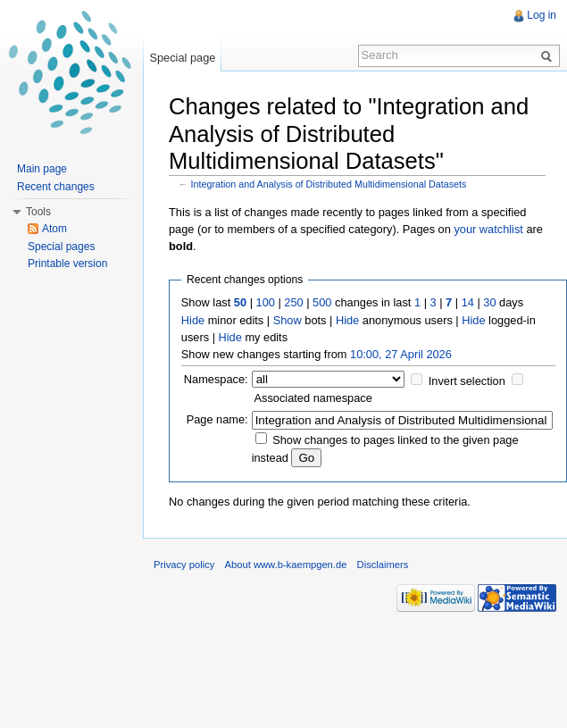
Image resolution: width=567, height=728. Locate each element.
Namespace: (216, 379)
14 (468, 302)
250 (293, 302)
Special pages (61, 247)
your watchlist (488, 229)
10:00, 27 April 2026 (401, 354)
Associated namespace (313, 398)
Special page (182, 58)
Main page (42, 169)
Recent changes (56, 187)
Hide (193, 320)
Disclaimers (383, 565)
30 (489, 302)
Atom (54, 229)
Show (288, 320)
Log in (542, 15)
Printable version (67, 264)
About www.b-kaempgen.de (286, 565)
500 (322, 302)
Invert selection (467, 381)
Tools (38, 212)
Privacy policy (184, 565)
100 (266, 302)
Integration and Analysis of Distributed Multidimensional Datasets (329, 184)
